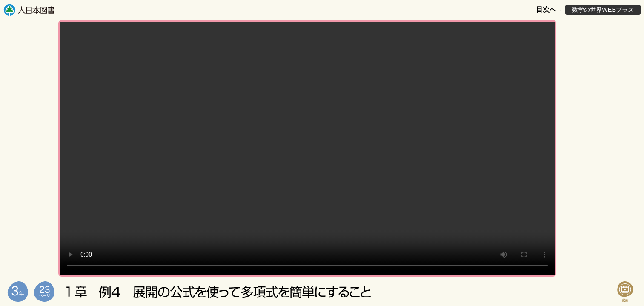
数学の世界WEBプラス (603, 10)
